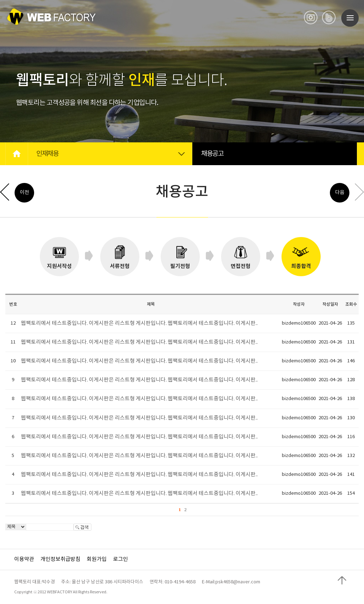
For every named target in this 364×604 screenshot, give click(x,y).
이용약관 (24, 559)
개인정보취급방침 (60, 559)
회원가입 (97, 559)
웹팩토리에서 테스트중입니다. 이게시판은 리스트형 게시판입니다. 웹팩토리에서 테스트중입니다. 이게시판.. (139, 323)
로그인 (121, 559)
